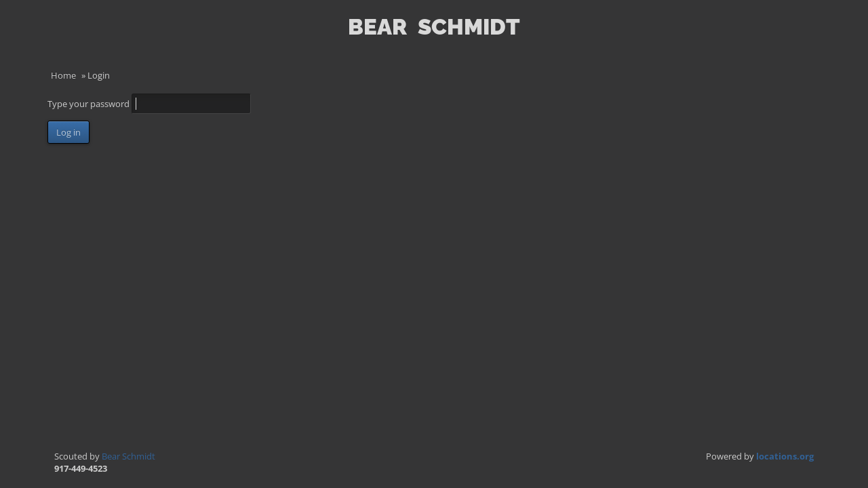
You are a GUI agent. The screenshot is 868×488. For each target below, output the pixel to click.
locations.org (785, 456)
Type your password (90, 104)
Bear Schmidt (129, 456)
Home (63, 75)
